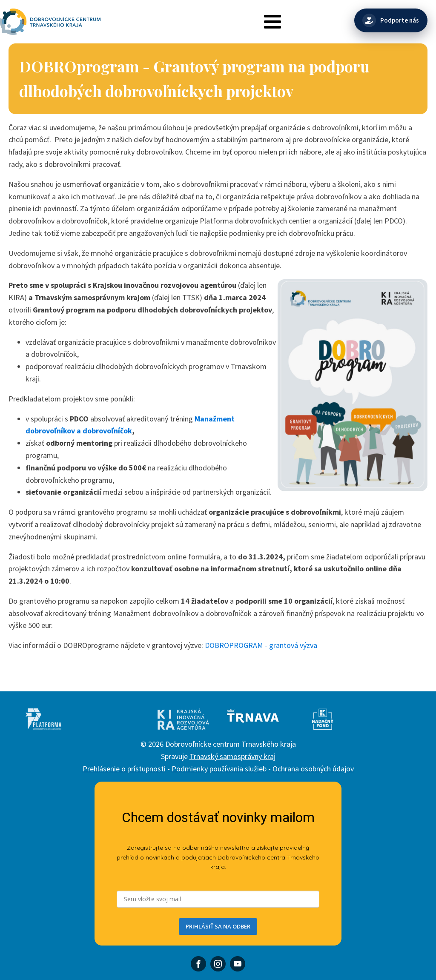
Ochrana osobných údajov (313, 769)
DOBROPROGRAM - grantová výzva (261, 645)
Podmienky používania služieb (219, 769)
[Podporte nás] (391, 20)
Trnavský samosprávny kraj (232, 756)
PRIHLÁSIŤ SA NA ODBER (218, 926)
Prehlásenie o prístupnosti (124, 769)
